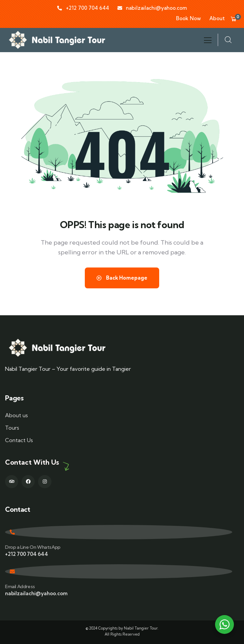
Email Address (20, 586)
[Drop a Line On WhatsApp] (119, 532)
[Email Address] (119, 571)
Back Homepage (122, 278)
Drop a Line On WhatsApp (33, 547)
